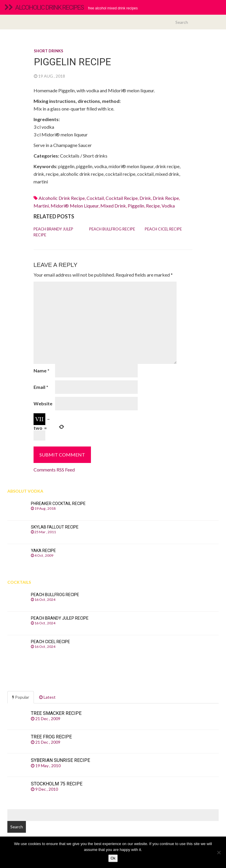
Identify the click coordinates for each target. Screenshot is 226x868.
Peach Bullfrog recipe (112, 229)
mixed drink (113, 206)
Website (43, 403)
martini (41, 206)
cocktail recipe (122, 198)
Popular (21, 697)
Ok (113, 858)
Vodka (168, 206)
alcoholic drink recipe (62, 198)
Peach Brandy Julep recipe (53, 232)
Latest (47, 697)
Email (41, 387)
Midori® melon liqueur (75, 206)
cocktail (95, 198)
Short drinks (49, 51)
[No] (219, 852)
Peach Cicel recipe (163, 229)
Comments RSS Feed (54, 470)
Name (41, 371)
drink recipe (166, 198)
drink (145, 198)
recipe (153, 206)
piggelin (136, 206)
